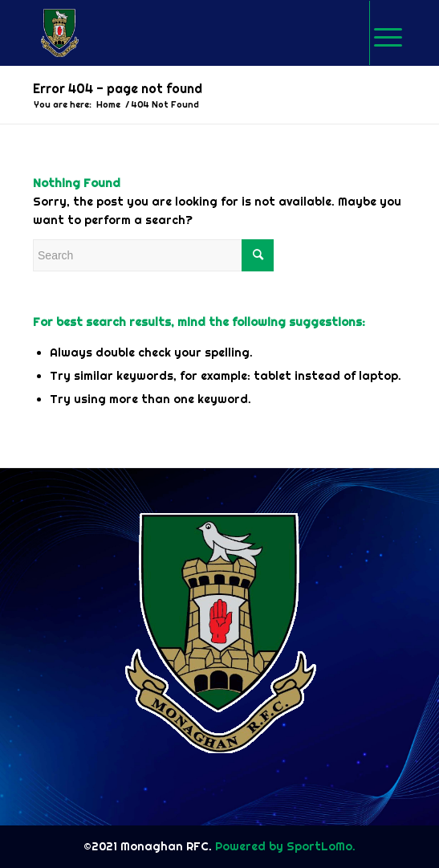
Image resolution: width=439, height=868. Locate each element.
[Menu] (388, 33)
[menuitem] (388, 33)
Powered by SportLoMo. (284, 846)
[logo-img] (182, 33)
